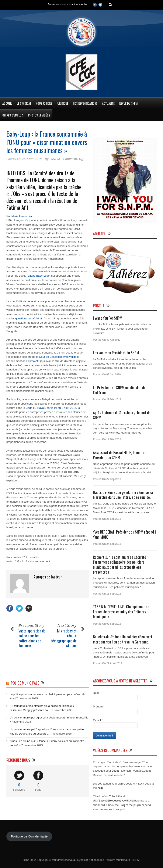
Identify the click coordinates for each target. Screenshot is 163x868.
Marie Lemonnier (22, 216)
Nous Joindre (44, 103)
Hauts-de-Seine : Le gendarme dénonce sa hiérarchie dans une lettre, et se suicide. (123, 495)
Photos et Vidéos (39, 115)
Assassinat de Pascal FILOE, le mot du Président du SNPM (120, 455)
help (100, 788)
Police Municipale (25, 683)
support (120, 809)
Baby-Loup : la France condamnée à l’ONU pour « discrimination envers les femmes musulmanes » (47, 142)
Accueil (7, 103)
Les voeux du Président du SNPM (116, 353)
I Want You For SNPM (108, 318)
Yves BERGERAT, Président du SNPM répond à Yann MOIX (125, 534)
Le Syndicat (24, 103)
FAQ (122, 805)
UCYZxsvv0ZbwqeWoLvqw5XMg (113, 801)
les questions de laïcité (25, 318)
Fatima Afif (33, 361)
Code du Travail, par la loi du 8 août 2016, (51, 408)
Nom (97, 693)
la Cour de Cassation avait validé (56, 357)
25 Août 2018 (32, 159)
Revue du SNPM (128, 103)
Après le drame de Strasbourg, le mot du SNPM (122, 415)
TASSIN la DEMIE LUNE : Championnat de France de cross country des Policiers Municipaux (121, 612)
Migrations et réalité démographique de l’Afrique (64, 638)
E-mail (98, 720)
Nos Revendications (85, 103)
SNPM (56, 159)
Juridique (63, 103)
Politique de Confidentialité (29, 836)
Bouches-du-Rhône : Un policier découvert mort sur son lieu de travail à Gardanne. (123, 639)
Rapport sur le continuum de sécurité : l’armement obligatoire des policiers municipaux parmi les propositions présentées (120, 564)
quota (115, 771)
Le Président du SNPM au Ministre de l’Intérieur (119, 390)
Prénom (99, 706)
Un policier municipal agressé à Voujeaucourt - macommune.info (49, 718)
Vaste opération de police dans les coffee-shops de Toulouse (32, 638)
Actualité (108, 103)
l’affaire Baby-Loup (38, 276)
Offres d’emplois (13, 115)
